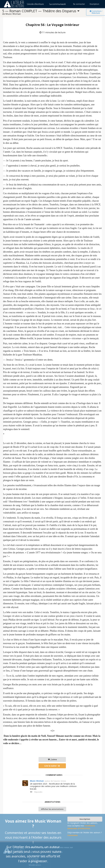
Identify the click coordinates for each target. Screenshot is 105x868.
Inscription (94, 4)
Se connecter (79, 4)
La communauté (58, 4)
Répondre (38, 792)
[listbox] (44, 12)
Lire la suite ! (52, 766)
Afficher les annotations (52, 809)
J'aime (52, 759)
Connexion (73, 835)
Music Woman (37, 781)
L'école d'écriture (35, 4)
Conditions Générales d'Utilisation (81, 827)
